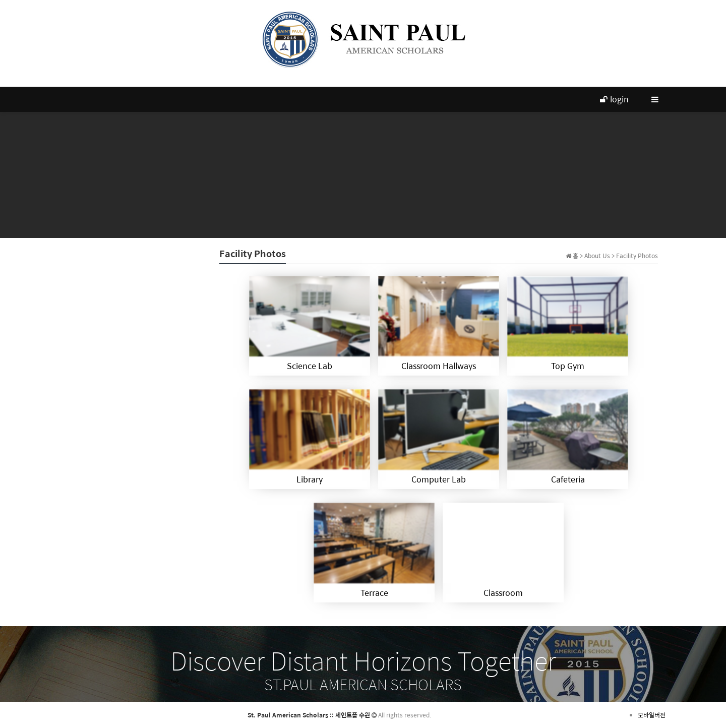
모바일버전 (652, 715)
